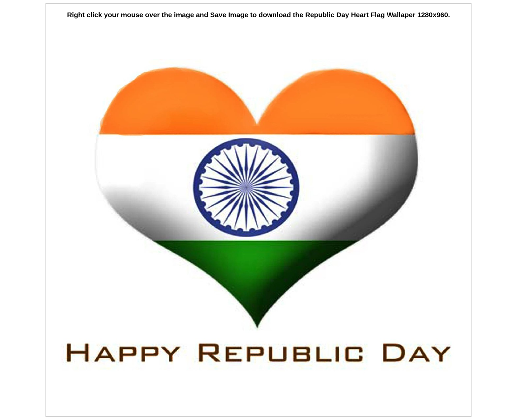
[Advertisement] (258, 40)
